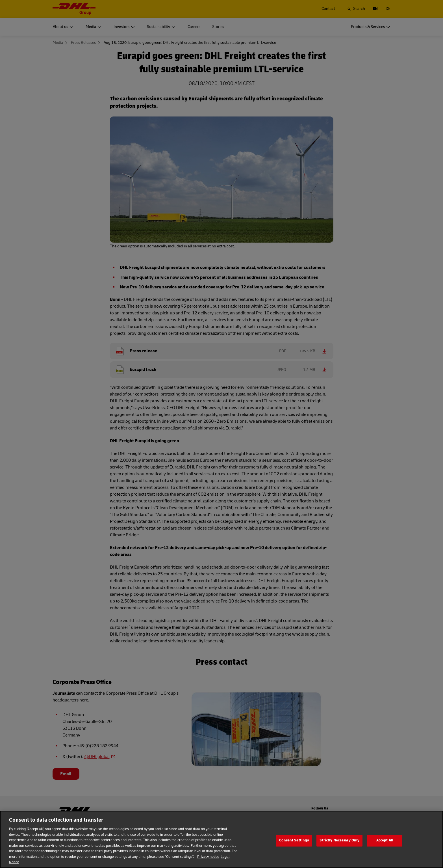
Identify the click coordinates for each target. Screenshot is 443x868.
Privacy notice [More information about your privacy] (208, 863)
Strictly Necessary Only (339, 847)
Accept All (385, 847)
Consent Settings (294, 847)
